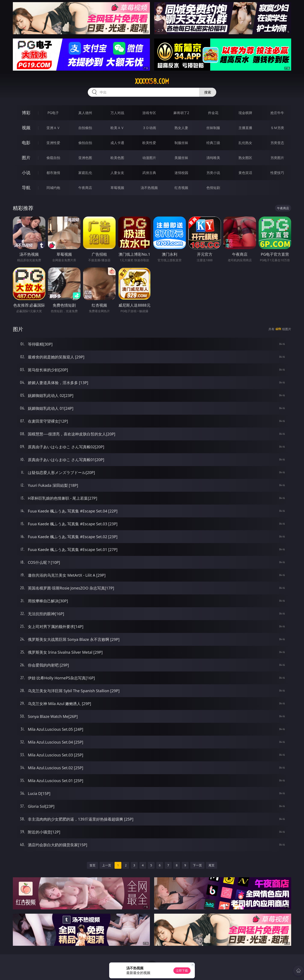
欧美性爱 (149, 143)
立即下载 (182, 970)
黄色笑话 (245, 173)
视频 (26, 128)
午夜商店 (85, 188)
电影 (26, 143)
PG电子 (53, 113)
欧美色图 (117, 158)
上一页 (107, 865)
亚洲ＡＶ (53, 128)
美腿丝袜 (181, 158)
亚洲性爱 (53, 143)
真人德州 (85, 113)
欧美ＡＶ (117, 128)
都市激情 (53, 173)
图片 (26, 158)
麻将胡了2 (181, 113)
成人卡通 (117, 143)
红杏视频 (181, 188)
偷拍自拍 (85, 143)
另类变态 (277, 143)
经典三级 (213, 143)
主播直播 (245, 128)
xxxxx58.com (152, 81)
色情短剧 (213, 188)
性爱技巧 (277, 173)
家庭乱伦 (85, 173)
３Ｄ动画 (149, 128)
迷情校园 (181, 173)
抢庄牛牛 (277, 113)
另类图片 (277, 158)
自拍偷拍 (85, 128)
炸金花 (213, 113)
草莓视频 (117, 188)
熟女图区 (245, 158)
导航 (26, 188)
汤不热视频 (149, 188)
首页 (92, 865)
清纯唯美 (213, 158)
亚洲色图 (85, 158)
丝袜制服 (213, 128)
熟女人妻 (181, 128)
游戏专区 (149, 113)
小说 (26, 173)
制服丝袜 (181, 143)
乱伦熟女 (245, 143)
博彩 (26, 113)
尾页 (212, 865)
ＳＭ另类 (277, 128)
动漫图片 (149, 158)
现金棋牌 (245, 113)
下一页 (197, 865)
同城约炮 (53, 188)
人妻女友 (117, 173)
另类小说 (213, 173)
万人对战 (117, 113)
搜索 (208, 92)
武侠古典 (149, 173)
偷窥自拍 (53, 158)
